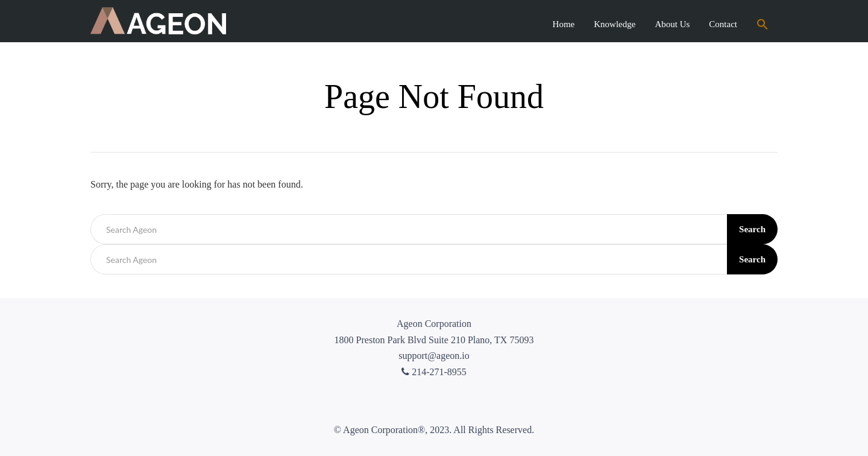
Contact (723, 24)
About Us (672, 24)
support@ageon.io (434, 356)
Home (564, 24)
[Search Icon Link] (763, 26)
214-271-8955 (434, 372)
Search (752, 229)
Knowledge (615, 24)
